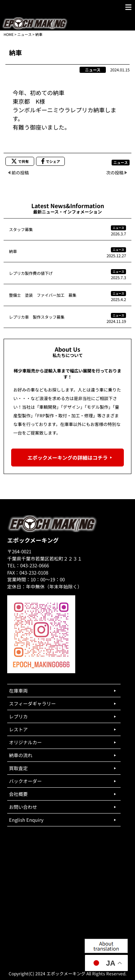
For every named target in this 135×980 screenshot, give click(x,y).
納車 (13, 251)
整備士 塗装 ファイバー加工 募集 (43, 295)
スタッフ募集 (21, 229)
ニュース (24, 34)
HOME (9, 34)
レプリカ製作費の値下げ (31, 273)
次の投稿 (115, 172)
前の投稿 (20, 172)
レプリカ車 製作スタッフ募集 (37, 317)
